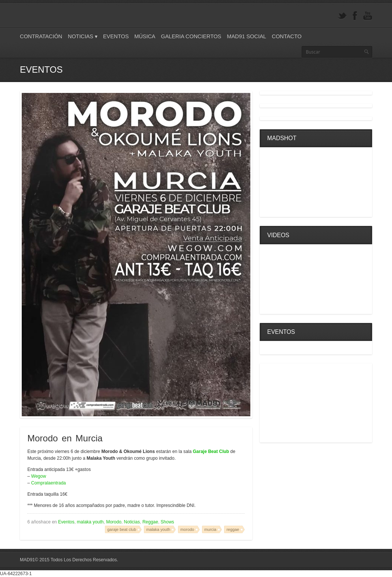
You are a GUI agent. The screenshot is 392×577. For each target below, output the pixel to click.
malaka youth (90, 522)
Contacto (287, 36)
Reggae (150, 522)
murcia (210, 529)
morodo (187, 529)
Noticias (132, 522)
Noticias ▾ (83, 36)
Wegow (39, 476)
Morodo (114, 522)
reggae (233, 529)
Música (145, 36)
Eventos (116, 36)
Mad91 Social (246, 36)
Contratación (41, 36)
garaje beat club (122, 529)
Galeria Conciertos (191, 36)
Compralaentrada (49, 483)
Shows (168, 522)
